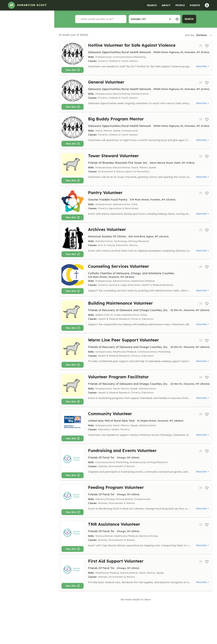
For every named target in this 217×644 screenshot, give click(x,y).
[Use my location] (177, 19)
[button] (27, 22)
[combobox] (147, 19)
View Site (74, 71)
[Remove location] (170, 19)
